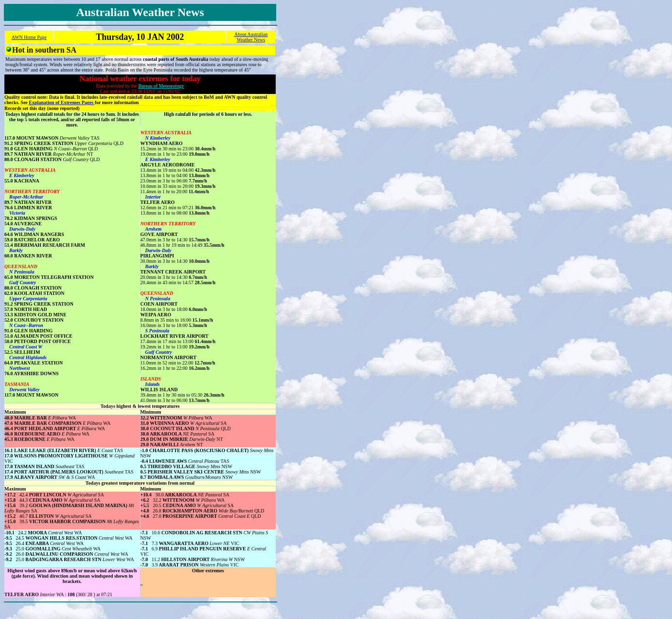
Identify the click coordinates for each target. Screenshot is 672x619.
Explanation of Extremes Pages (62, 102)
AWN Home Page (29, 37)
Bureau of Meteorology (161, 86)
